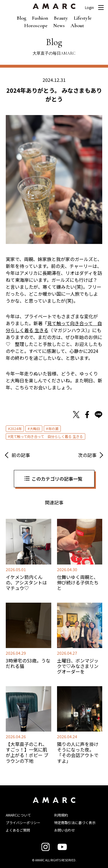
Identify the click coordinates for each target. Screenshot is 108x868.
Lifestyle (83, 18)
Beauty (61, 18)
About (77, 25)
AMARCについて (18, 815)
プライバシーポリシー (23, 822)
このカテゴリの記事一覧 (57, 479)
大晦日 (35, 429)
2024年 (16, 429)
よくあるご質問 (18, 830)
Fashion (40, 18)
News (59, 25)
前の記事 (21, 455)
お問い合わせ (65, 830)
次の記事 (87, 455)
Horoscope (36, 25)
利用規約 (61, 815)
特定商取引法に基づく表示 (75, 822)
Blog (21, 18)
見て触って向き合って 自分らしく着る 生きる (47, 436)
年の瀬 (53, 429)
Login (89, 8)
